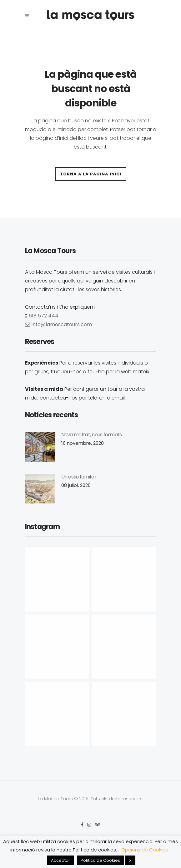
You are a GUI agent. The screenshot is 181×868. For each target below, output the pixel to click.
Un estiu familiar (79, 477)
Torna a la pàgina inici (91, 174)
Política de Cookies (100, 860)
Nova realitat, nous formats (92, 435)
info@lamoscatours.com (62, 324)
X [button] (130, 860)
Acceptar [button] (60, 860)
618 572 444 (44, 316)
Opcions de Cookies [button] (145, 850)
